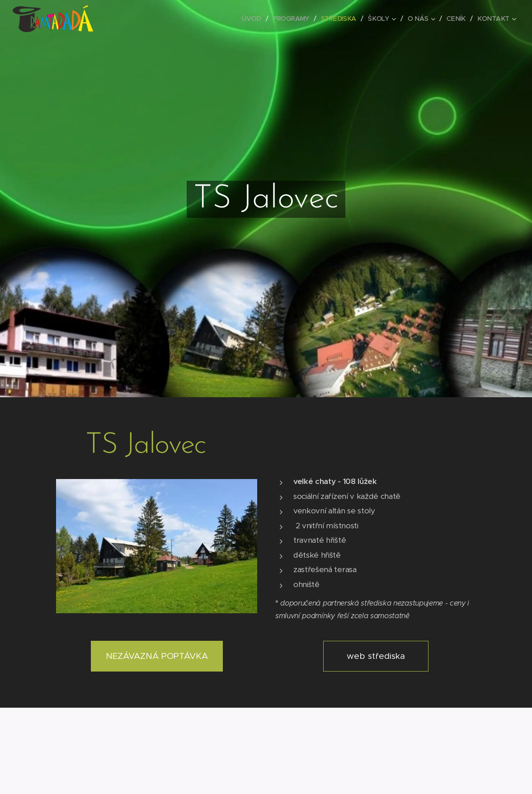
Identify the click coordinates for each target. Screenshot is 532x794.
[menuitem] (255, 19)
